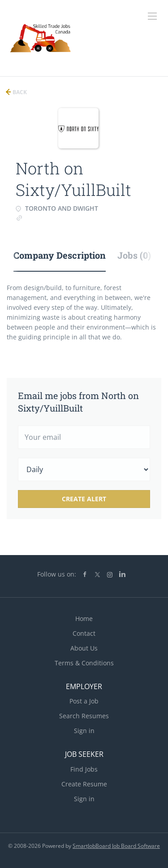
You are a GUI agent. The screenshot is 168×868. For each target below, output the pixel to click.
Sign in (84, 731)
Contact (84, 633)
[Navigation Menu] (152, 16)
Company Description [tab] (60, 255)
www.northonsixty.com (58, 217)
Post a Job (84, 701)
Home (84, 618)
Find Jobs (84, 769)
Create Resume (84, 784)
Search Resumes (84, 716)
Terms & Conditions (84, 663)
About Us (84, 648)
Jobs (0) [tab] (134, 255)
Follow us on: (57, 574)
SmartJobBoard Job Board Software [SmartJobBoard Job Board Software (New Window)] (116, 846)
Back (19, 92)
